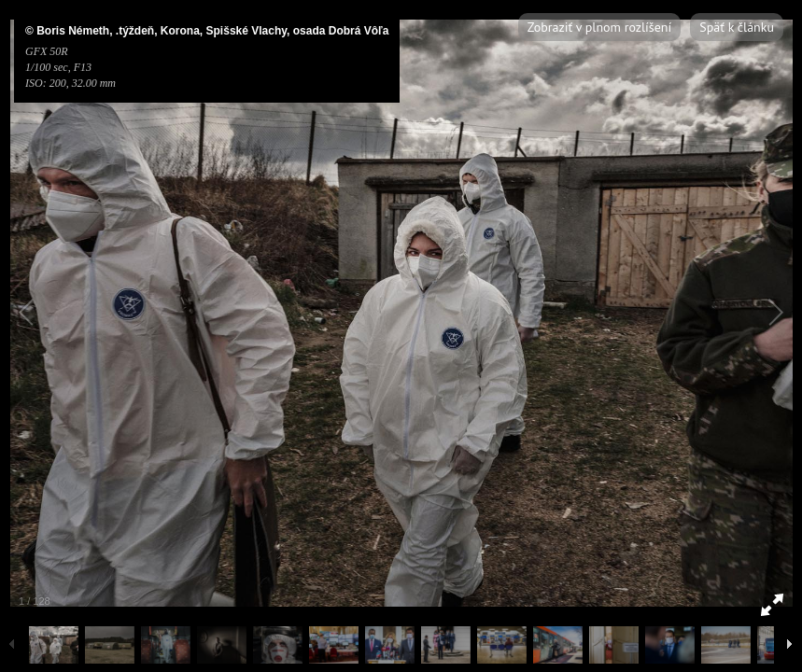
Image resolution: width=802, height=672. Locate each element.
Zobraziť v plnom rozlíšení (599, 27)
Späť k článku (737, 27)
